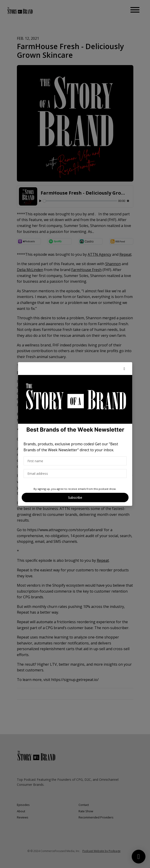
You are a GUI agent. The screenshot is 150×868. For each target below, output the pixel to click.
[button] (124, 369)
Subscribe (75, 497)
